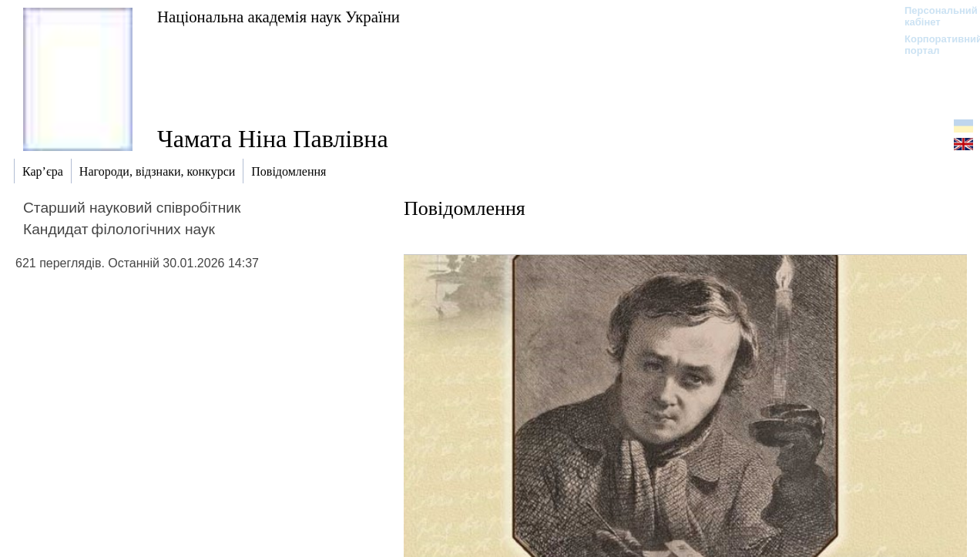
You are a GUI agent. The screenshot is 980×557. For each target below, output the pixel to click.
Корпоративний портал (933, 45)
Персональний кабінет (933, 16)
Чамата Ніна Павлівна (273, 139)
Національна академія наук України (279, 17)
